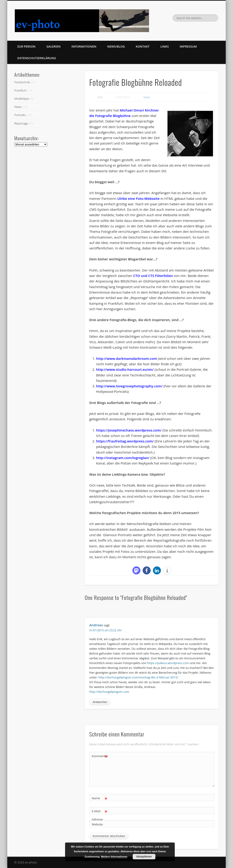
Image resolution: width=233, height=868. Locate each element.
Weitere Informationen (114, 857)
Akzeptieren (144, 857)
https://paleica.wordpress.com (168, 663)
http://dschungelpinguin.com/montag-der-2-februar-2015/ (138, 677)
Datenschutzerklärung (37, 58)
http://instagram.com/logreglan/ (123, 458)
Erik (100, 97)
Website (97, 824)
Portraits (20, 115)
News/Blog (116, 46)
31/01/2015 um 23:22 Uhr (105, 630)
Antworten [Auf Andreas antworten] (100, 702)
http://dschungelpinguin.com (109, 692)
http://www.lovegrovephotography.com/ (129, 386)
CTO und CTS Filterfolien (153, 276)
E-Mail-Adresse (100, 814)
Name (100, 798)
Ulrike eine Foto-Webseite (138, 198)
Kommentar (100, 756)
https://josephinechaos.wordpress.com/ (129, 430)
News (147, 97)
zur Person (26, 46)
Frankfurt (20, 90)
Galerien (53, 46)
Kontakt (143, 46)
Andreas (96, 625)
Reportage (21, 123)
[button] (136, 570)
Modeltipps (22, 99)
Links (165, 46)
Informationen (84, 46)
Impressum (188, 46)
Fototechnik (22, 82)
